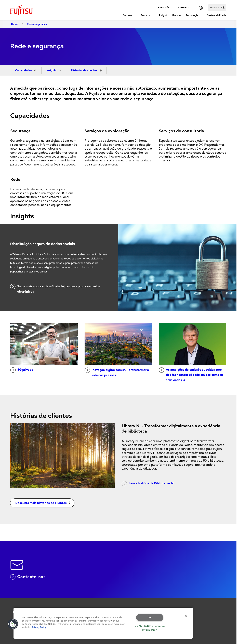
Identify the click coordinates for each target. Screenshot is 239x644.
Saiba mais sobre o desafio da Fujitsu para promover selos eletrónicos (55, 289)
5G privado (22, 370)
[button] (13, 624)
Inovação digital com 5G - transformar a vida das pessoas (117, 372)
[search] (223, 8)
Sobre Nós (163, 8)
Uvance (176, 15)
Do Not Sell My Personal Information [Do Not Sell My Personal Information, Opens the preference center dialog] (150, 628)
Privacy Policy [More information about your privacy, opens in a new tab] (39, 627)
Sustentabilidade (217, 15)
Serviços (145, 15)
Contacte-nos (28, 577)
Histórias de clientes (84, 70)
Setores (127, 15)
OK (150, 618)
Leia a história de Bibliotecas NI (148, 484)
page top (231, 600)
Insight (163, 15)
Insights (52, 70)
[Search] (217, 8)
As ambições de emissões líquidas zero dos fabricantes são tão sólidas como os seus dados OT (191, 375)
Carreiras (183, 8)
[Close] (186, 616)
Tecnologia (192, 15)
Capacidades (24, 70)
